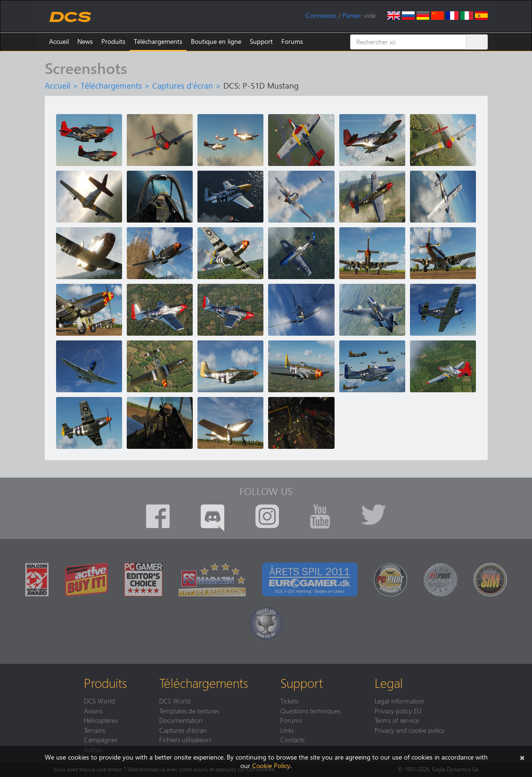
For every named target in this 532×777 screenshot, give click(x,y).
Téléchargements (158, 41)
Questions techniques (310, 711)
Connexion (321, 15)
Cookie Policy (271, 765)
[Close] (522, 757)
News (85, 41)
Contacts (292, 739)
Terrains (94, 730)
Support (261, 41)
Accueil (59, 41)
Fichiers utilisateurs (185, 739)
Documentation (181, 720)
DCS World (99, 701)
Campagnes (101, 739)
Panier (352, 15)
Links (287, 730)
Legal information (399, 701)
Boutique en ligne (216, 41)
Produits (113, 41)
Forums (292, 41)
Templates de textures (189, 711)
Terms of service (397, 720)
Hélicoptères (101, 720)
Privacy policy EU (398, 711)
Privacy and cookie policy (409, 730)
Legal (389, 683)
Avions (93, 711)
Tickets (289, 701)
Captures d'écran (183, 85)
